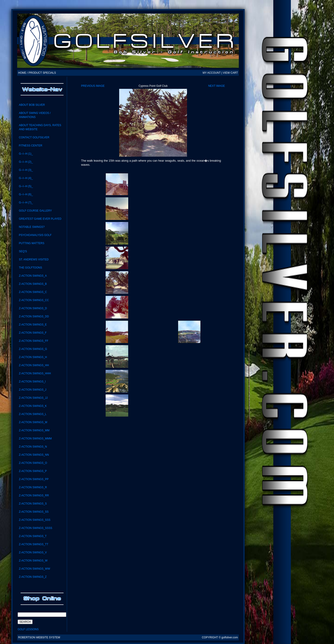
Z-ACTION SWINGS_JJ (33, 398)
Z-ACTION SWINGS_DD (34, 316)
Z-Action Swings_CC (34, 300)
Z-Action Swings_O (33, 463)
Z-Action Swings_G (33, 349)
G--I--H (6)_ (26, 194)
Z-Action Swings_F (33, 333)
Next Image (217, 86)
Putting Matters (31, 243)
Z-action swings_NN (34, 455)
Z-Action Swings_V (33, 552)
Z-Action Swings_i (32, 382)
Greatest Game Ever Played (40, 219)
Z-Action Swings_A (33, 276)
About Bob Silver (32, 105)
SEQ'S (23, 251)
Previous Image (93, 86)
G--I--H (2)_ (26, 162)
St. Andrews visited (34, 259)
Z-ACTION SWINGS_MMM (35, 439)
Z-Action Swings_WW (34, 569)
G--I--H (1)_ (26, 154)
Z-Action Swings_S (33, 504)
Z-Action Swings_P (33, 471)
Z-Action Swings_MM (34, 430)
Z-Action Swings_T (33, 536)
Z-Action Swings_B (33, 284)
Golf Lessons (28, 629)
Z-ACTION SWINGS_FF (33, 341)
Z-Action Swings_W (33, 561)
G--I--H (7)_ (26, 203)
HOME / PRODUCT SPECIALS (37, 73)
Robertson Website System (39, 637)
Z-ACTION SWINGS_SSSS (35, 528)
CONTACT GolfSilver (34, 137)
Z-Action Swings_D (33, 308)
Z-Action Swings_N (33, 447)
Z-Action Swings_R (33, 487)
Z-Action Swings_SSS (34, 520)
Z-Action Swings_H (33, 357)
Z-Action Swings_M (33, 422)
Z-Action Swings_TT (33, 544)
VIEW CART (230, 73)
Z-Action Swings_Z (33, 577)
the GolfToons (30, 268)
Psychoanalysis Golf (35, 235)
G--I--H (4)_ (26, 178)
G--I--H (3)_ (26, 170)
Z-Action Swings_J (32, 390)
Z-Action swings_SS (34, 512)
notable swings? (32, 227)
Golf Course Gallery (35, 211)
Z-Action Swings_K (33, 406)
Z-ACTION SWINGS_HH (34, 365)
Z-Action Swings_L (33, 414)
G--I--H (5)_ (26, 186)
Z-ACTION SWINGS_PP (34, 479)
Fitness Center (30, 146)
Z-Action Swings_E (33, 325)
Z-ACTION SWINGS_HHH (35, 373)
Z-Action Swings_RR (34, 495)
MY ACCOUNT (212, 73)
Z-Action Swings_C (33, 292)
